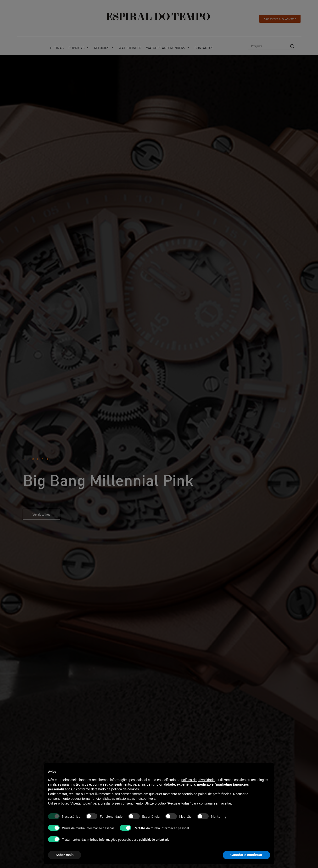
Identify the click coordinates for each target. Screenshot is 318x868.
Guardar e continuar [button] (246, 855)
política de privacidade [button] (198, 780)
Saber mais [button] (65, 855)
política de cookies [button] (125, 789)
